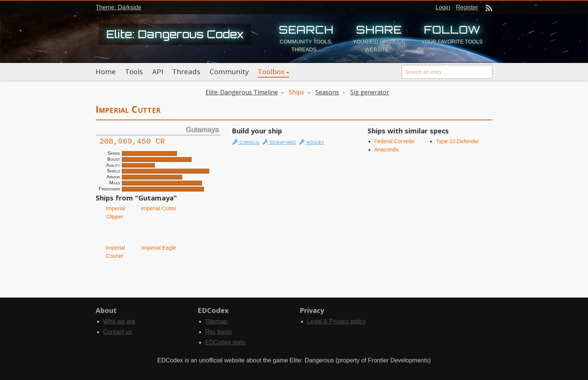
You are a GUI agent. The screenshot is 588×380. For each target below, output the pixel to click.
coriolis (246, 142)
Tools (134, 72)
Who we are (119, 321)
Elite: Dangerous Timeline (242, 92)
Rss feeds (218, 332)
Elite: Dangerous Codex (175, 34)
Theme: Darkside (118, 7)
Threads (186, 72)
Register (467, 7)
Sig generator (370, 92)
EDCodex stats (225, 342)
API (158, 72)
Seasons (327, 92)
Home (106, 72)
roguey (312, 142)
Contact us (117, 332)
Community (229, 72)
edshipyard (279, 142)
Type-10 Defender (457, 141)
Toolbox (271, 72)
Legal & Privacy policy (337, 321)
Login (443, 7)
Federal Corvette (394, 141)
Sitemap (216, 321)
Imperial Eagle (158, 248)
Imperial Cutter (158, 208)
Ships (296, 92)
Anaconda (386, 150)
